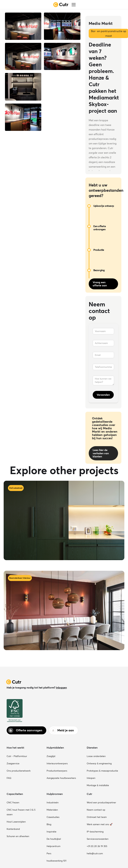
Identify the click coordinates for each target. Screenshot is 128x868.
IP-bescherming (95, 832)
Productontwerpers (57, 771)
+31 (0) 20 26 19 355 (97, 846)
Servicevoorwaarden (98, 839)
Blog (49, 824)
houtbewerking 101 (56, 861)
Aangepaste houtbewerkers (61, 778)
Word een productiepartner (101, 802)
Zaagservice (13, 763)
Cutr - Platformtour (17, 756)
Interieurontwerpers (57, 763)
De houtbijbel (54, 839)
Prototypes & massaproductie (102, 771)
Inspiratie (51, 832)
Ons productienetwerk (19, 771)
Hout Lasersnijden (16, 822)
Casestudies (53, 817)
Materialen (52, 810)
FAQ (9, 778)
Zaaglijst (51, 756)
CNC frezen (13, 802)
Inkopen (91, 778)
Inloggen (61, 688)
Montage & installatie (98, 785)
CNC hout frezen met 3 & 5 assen (21, 812)
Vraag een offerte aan (100, 284)
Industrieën (53, 802)
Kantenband (13, 829)
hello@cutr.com (95, 853)
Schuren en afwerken (18, 836)
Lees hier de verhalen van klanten (101, 453)
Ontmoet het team (97, 817)
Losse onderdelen (96, 756)
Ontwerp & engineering (99, 763)
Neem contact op (96, 810)
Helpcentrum (53, 846)
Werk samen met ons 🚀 (100, 824)
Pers (49, 853)
